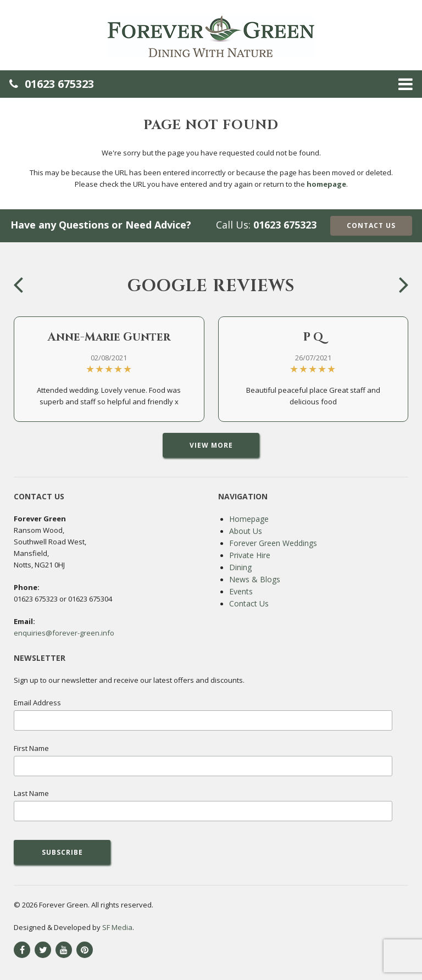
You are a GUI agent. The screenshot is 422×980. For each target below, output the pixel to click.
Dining (240, 567)
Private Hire (250, 555)
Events (241, 591)
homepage (326, 184)
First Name (31, 748)
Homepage (249, 519)
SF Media (117, 927)
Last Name (31, 793)
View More (211, 445)
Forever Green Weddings (273, 543)
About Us (246, 531)
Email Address (37, 703)
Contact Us (371, 225)
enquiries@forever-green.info (64, 633)
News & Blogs (255, 579)
